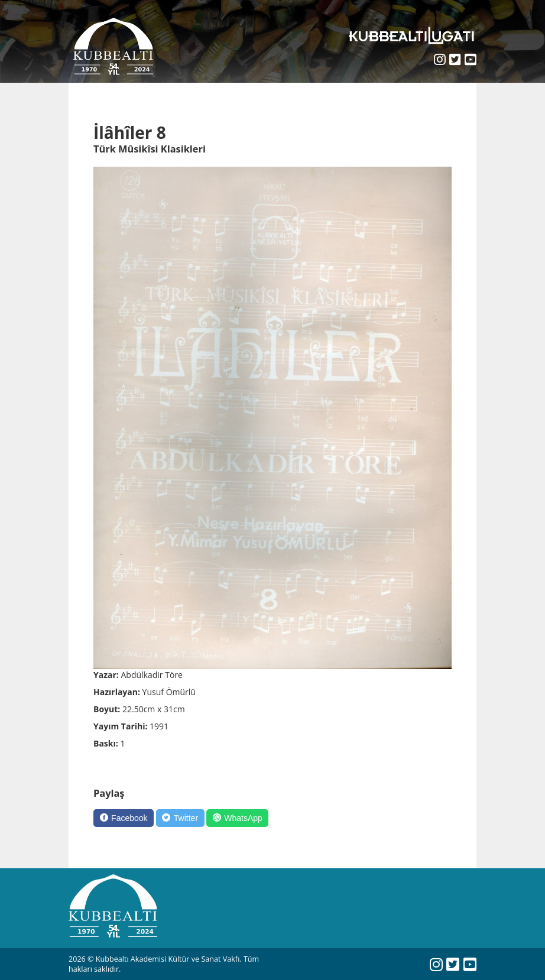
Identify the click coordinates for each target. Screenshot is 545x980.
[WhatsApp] (237, 818)
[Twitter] (180, 818)
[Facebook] (124, 818)
